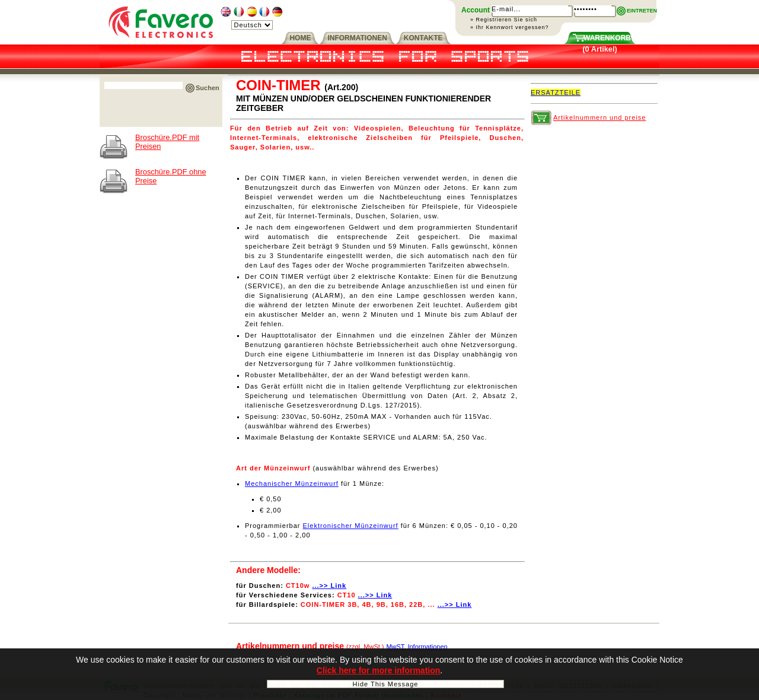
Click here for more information (378, 672)
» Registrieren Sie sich (504, 20)
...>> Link (329, 586)
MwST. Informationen (417, 647)
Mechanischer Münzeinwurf (292, 483)
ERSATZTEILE (556, 93)
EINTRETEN (642, 11)
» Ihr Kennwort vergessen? (510, 27)
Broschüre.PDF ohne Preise (171, 176)
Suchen (208, 88)
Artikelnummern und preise (599, 117)
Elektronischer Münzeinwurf (351, 526)
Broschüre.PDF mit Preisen (167, 142)
